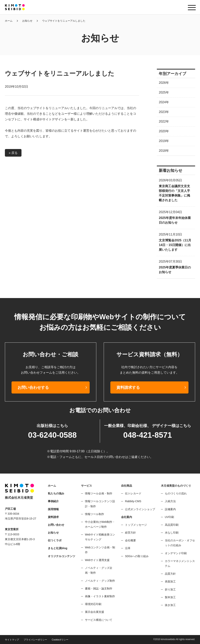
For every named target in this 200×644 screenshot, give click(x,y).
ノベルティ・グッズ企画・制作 (99, 570)
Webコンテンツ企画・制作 (100, 550)
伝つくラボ (55, 540)
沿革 (128, 548)
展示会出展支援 (95, 612)
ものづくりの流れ (176, 493)
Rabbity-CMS (133, 501)
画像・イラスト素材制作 (100, 596)
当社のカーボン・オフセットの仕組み (180, 543)
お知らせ (27, 21)
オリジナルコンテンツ (62, 556)
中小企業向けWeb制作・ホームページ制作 (100, 524)
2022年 (164, 121)
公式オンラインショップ (140, 509)
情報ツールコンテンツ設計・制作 (100, 504)
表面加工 (170, 581)
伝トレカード (133, 493)
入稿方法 (170, 501)
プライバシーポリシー (35, 640)
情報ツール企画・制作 (99, 493)
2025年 (164, 92)
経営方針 (130, 533)
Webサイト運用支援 (97, 560)
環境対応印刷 (93, 604)
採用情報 (53, 509)
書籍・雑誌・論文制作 (99, 588)
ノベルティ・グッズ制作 (100, 581)
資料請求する (128, 387)
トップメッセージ (136, 525)
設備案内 (170, 509)
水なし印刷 (172, 533)
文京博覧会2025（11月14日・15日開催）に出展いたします (175, 245)
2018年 (164, 151)
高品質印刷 (172, 525)
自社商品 (127, 486)
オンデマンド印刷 (176, 553)
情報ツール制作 (95, 514)
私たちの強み (56, 493)
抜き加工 (170, 605)
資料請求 (53, 517)
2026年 (164, 83)
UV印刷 (169, 517)
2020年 (164, 131)
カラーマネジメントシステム (180, 563)
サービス (87, 486)
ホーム (9, 21)
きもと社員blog (58, 548)
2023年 (164, 112)
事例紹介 (53, 501)
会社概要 (130, 540)
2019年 (164, 141)
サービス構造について (99, 620)
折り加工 (170, 589)
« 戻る (13, 153)
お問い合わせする (33, 387)
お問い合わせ (56, 525)
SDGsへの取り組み (137, 556)
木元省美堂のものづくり (176, 486)
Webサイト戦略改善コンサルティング (100, 537)
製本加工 (170, 597)
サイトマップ (12, 640)
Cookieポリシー (60, 640)
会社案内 (127, 517)
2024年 (164, 102)
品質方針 (170, 574)
